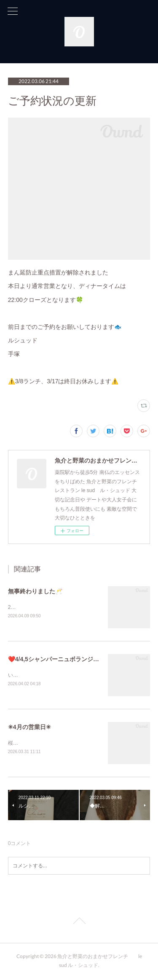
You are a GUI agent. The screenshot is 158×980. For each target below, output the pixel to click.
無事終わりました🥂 (35, 591)
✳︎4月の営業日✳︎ (29, 728)
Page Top (79, 924)
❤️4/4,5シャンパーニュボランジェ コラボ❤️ (67, 660)
